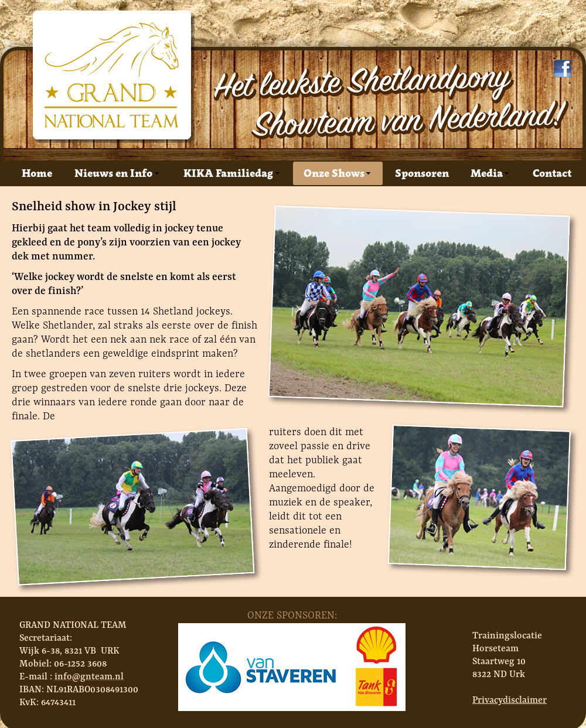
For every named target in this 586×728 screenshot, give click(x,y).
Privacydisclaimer (510, 700)
